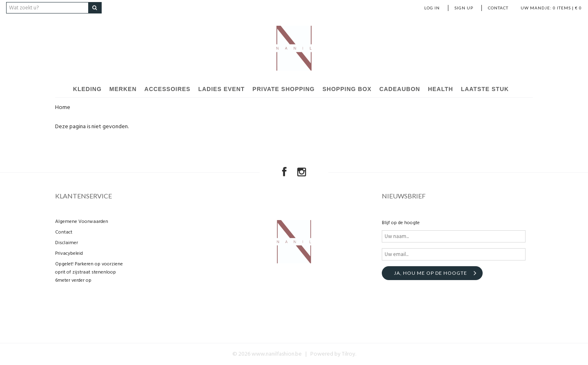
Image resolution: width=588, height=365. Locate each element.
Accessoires (168, 89)
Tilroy (349, 354)
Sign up (464, 8)
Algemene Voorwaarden (82, 222)
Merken (123, 89)
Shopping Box (347, 89)
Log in (432, 8)
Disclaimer (67, 243)
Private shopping (283, 89)
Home (63, 108)
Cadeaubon (400, 89)
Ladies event (221, 89)
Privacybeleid (69, 254)
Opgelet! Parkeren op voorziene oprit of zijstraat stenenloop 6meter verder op (89, 272)
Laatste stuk (485, 89)
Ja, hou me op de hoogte (431, 273)
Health (441, 89)
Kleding (87, 89)
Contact (498, 8)
